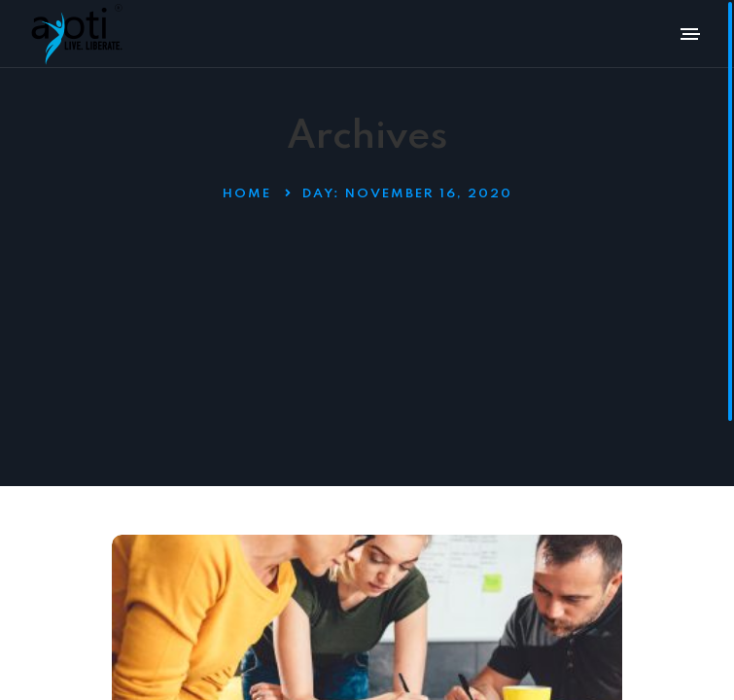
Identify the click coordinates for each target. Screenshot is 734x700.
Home (247, 194)
